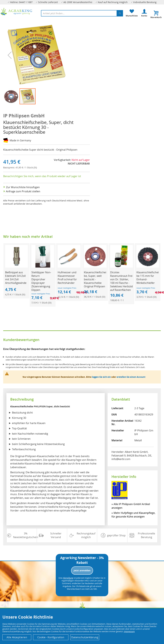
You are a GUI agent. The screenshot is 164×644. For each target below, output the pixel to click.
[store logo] (16, 11)
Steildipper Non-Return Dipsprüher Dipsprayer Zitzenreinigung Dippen (41, 281)
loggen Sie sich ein (101, 377)
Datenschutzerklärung (85, 637)
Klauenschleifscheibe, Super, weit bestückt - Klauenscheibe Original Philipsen (95, 279)
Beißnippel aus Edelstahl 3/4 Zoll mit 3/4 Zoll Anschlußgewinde (16, 278)
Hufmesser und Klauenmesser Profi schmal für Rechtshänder (67, 278)
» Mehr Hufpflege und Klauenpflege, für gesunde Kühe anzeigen (133, 515)
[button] (11, 96)
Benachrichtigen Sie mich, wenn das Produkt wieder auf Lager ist (42, 176)
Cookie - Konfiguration (51, 637)
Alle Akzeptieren (17, 637)
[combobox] (82, 13)
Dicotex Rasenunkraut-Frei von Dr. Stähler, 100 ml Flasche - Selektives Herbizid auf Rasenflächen (121, 281)
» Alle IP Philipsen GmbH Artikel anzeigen (131, 506)
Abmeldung (68, 578)
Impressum (129, 631)
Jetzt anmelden (82, 570)
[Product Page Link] (16, 267)
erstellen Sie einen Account (131, 377)
